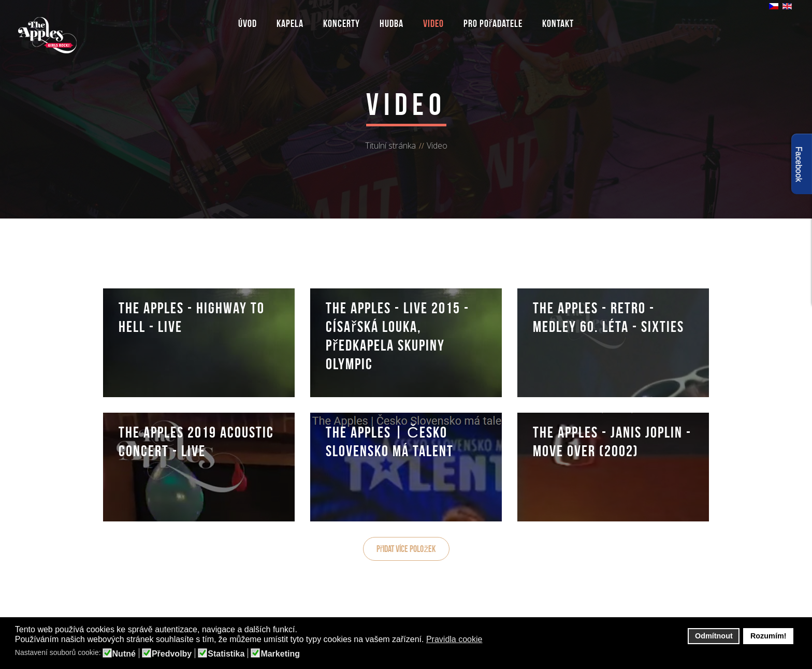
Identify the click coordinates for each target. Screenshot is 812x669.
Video (433, 23)
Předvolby (172, 654)
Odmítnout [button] (714, 636)
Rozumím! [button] (769, 636)
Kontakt (558, 23)
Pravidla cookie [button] (454, 639)
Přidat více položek (406, 549)
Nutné (124, 654)
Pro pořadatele (493, 23)
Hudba (392, 23)
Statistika (226, 654)
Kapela (290, 23)
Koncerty (342, 23)
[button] (489, 640)
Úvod (248, 23)
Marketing (280, 654)
